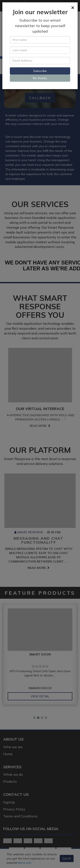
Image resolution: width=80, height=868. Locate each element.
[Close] (73, 7)
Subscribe (40, 71)
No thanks (40, 78)
